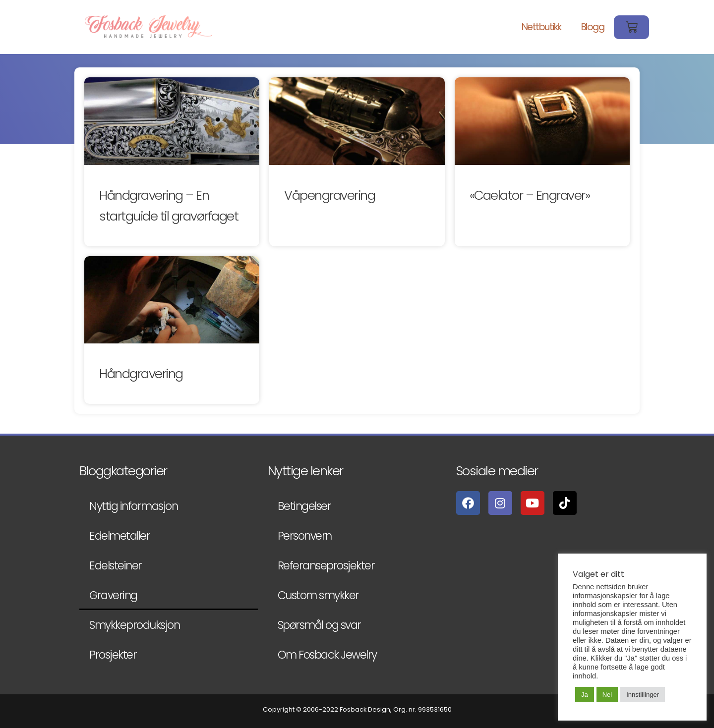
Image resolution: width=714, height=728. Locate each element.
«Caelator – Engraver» (530, 195)
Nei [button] (607, 695)
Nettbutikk (541, 27)
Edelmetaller (119, 536)
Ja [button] (585, 695)
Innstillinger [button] (643, 695)
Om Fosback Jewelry (327, 655)
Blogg (593, 27)
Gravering (113, 595)
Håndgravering (141, 374)
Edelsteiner (116, 565)
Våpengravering (329, 195)
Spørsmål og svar (319, 625)
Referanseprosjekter (326, 565)
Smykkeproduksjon (134, 625)
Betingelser (304, 506)
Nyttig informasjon (133, 506)
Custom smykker (318, 595)
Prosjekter (113, 655)
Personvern (305, 536)
